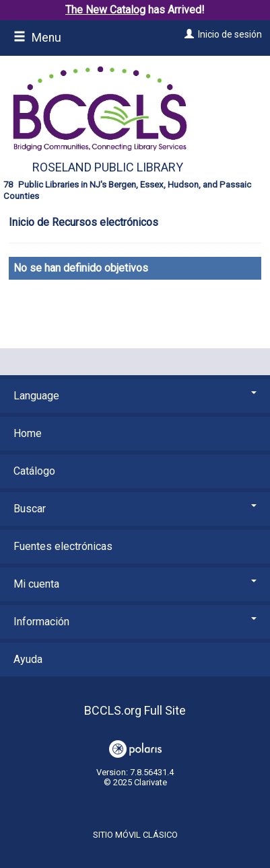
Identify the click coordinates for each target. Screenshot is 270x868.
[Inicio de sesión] (188, 34)
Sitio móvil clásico (135, 835)
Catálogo (34, 471)
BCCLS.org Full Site (135, 710)
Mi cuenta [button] (135, 584)
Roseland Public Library (108, 167)
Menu (37, 38)
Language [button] (135, 396)
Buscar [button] (135, 509)
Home (28, 433)
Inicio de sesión (230, 34)
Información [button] (135, 622)
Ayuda (28, 659)
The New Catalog (105, 10)
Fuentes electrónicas (63, 546)
